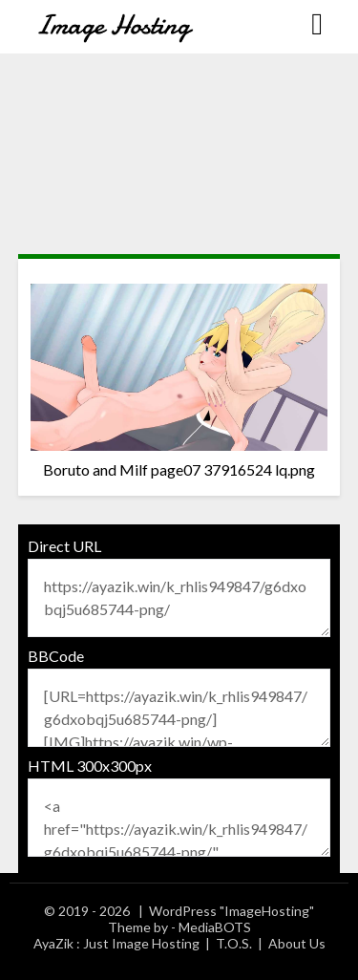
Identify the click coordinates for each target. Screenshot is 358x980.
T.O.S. (234, 943)
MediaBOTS (215, 927)
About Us (297, 943)
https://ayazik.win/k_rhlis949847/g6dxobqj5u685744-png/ (179, 598)
